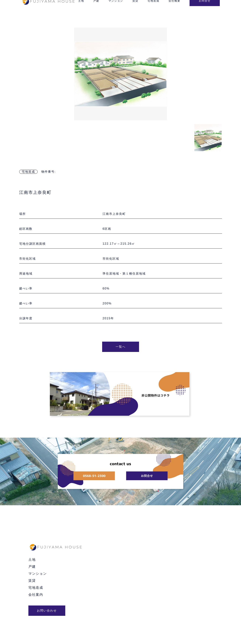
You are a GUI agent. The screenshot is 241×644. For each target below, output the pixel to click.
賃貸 (32, 581)
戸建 (32, 567)
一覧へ (121, 347)
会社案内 (36, 595)
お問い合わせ (47, 611)
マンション (38, 574)
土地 (32, 560)
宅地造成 (28, 172)
